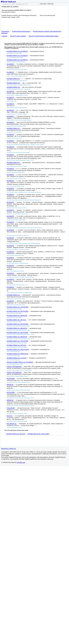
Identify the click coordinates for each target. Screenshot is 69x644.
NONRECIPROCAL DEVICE (16, 320)
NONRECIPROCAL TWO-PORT (18, 307)
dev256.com (21, 462)
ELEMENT (10, 64)
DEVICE (10, 416)
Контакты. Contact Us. (9, 448)
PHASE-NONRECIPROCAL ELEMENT (20, 362)
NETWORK (11, 378)
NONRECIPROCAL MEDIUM (17, 316)
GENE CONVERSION (14, 366)
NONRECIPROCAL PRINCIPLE (18, 354)
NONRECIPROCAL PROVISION (18, 349)
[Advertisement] (25, 25)
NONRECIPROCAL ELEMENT (17, 51)
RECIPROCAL (12, 424)
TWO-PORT (11, 408)
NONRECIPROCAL (13, 79)
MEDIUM (10, 384)
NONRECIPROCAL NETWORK (17, 311)
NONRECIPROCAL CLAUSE (17, 358)
